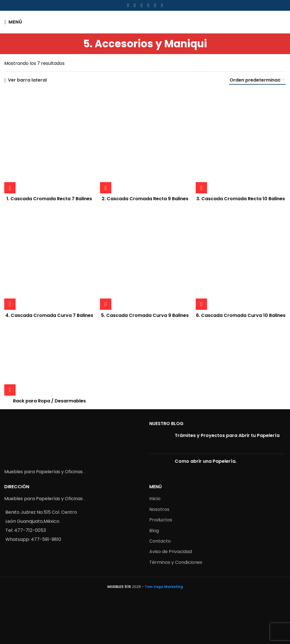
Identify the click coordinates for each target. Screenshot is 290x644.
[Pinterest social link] (142, 5)
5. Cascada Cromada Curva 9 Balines (145, 315)
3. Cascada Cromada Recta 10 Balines (241, 199)
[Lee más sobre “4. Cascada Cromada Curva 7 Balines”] (10, 304)
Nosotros (159, 509)
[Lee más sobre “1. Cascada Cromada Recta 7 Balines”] (10, 188)
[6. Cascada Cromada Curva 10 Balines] (241, 259)
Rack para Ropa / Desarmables (49, 401)
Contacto (160, 541)
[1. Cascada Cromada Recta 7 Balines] (49, 142)
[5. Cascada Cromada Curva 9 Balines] (145, 259)
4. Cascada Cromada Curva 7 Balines (49, 315)
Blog (154, 531)
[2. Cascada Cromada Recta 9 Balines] (145, 142)
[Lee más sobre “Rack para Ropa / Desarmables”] (10, 390)
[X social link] (135, 5)
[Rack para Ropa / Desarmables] (49, 359)
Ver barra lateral (27, 80)
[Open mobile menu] (13, 22)
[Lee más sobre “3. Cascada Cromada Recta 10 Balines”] (201, 188)
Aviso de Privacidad (171, 552)
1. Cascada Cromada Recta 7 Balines (49, 199)
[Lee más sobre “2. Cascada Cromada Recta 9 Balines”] (106, 188)
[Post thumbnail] (160, 441)
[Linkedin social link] (148, 5)
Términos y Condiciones (176, 562)
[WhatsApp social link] (155, 5)
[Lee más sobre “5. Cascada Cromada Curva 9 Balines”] (106, 304)
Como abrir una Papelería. (206, 461)
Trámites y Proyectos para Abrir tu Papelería (227, 435)
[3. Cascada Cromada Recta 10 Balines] (241, 142)
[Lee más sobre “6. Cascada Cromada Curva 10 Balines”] (201, 304)
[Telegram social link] (162, 5)
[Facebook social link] (128, 5)
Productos (161, 520)
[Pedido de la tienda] (257, 80)
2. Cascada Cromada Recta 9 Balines (145, 199)
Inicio (155, 499)
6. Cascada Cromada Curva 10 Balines (241, 315)
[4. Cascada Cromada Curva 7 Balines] (49, 259)
